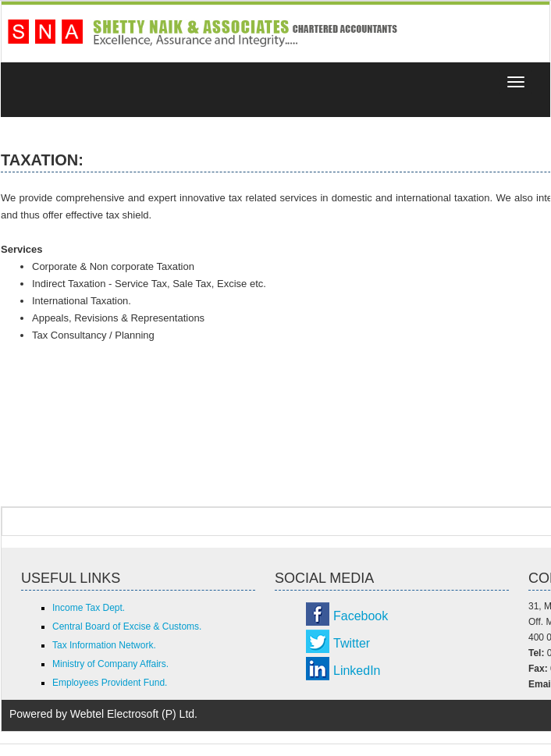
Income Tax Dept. (89, 608)
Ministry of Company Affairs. (110, 664)
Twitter (352, 643)
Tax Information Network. (104, 645)
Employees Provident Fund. (110, 683)
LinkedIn (357, 671)
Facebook (361, 616)
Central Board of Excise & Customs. (127, 626)
